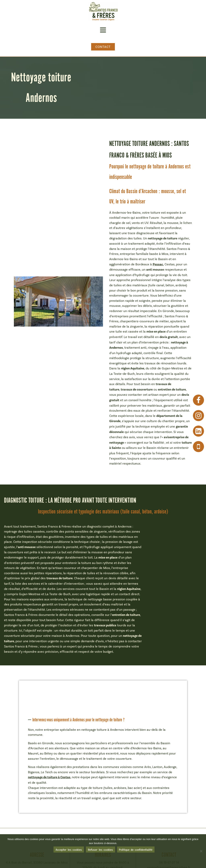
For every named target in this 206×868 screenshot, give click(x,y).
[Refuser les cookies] (201, 852)
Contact (103, 47)
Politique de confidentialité (136, 851)
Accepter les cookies (69, 851)
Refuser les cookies (100, 851)
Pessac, (158, 264)
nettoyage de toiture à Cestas (49, 777)
